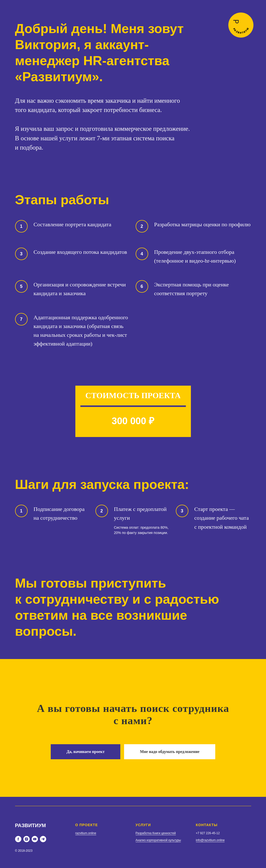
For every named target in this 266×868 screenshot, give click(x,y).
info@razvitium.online (210, 840)
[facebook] (18, 839)
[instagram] (26, 839)
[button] (86, 752)
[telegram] (43, 839)
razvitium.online (86, 833)
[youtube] (35, 839)
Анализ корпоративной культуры (158, 840)
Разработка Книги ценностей (156, 833)
